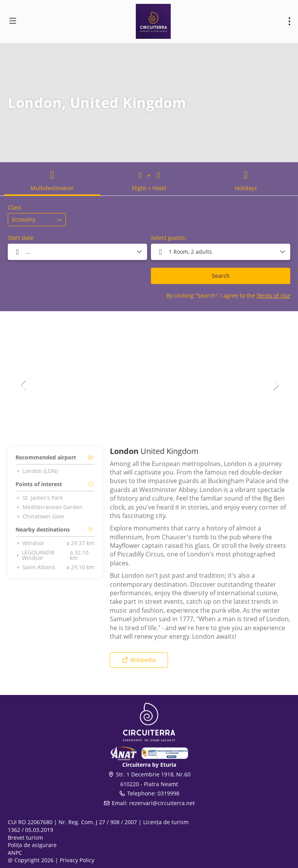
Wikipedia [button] (139, 660)
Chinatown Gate (40, 516)
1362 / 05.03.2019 (30, 830)
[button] (23, 385)
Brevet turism (25, 838)
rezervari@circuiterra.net (162, 803)
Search (221, 276)
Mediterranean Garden (49, 507)
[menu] (289, 21)
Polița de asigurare (32, 845)
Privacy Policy (77, 860)
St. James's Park (39, 498)
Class (15, 207)
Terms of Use (273, 295)
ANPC (15, 853)
